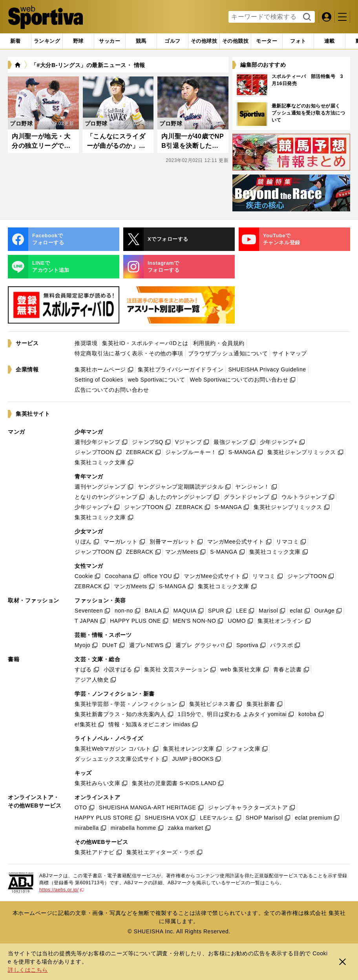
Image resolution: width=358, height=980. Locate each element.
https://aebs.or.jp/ (62, 890)
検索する (306, 17)
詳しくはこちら (28, 970)
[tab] (78, 41)
